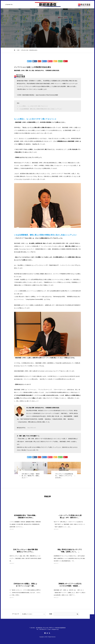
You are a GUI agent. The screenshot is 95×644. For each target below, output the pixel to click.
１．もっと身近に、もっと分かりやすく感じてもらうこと (32, 106)
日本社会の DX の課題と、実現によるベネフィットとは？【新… (25, 585)
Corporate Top (9, 4)
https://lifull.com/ (32, 428)
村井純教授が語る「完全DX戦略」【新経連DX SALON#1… (25, 516)
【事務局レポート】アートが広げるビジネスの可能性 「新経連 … (70, 585)
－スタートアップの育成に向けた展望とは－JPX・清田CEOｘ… (70, 516)
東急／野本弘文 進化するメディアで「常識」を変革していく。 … (70, 551)
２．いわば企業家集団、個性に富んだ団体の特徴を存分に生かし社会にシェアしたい (39, 109)
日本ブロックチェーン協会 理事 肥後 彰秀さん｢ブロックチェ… (25, 551)
